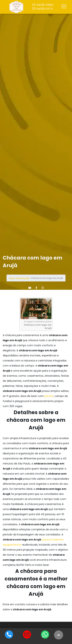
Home (12, 278)
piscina (49, 396)
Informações (23, 278)
